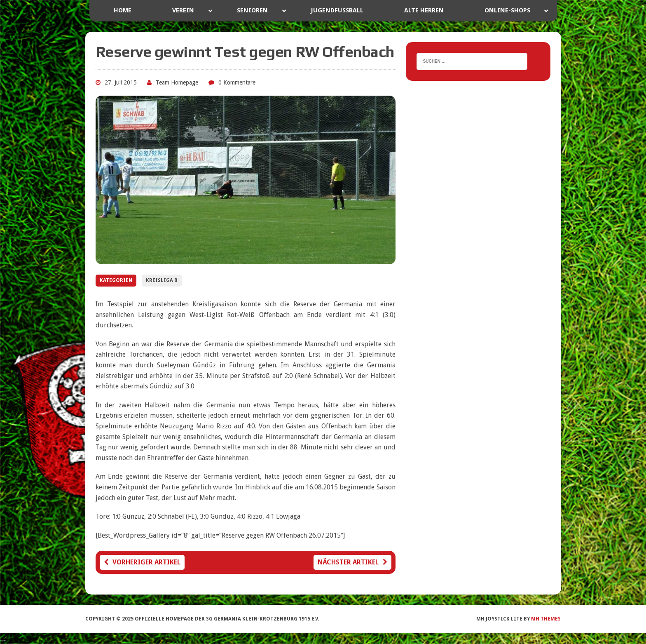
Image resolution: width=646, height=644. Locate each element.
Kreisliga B (162, 280)
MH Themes (546, 619)
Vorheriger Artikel (142, 562)
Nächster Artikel (352, 562)
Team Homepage (177, 82)
